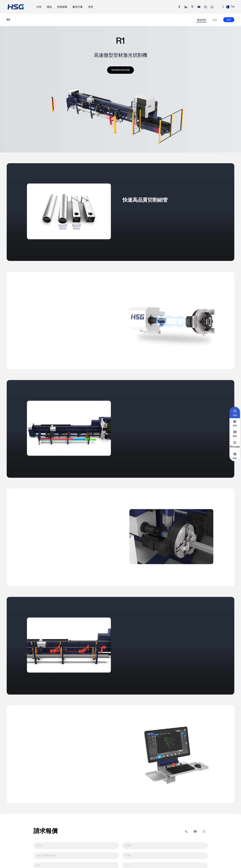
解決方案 (78, 6)
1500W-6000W (121, 69)
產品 (49, 6)
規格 (215, 18)
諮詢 (229, 18)
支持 (91, 6)
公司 (39, 6)
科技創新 (62, 6)
